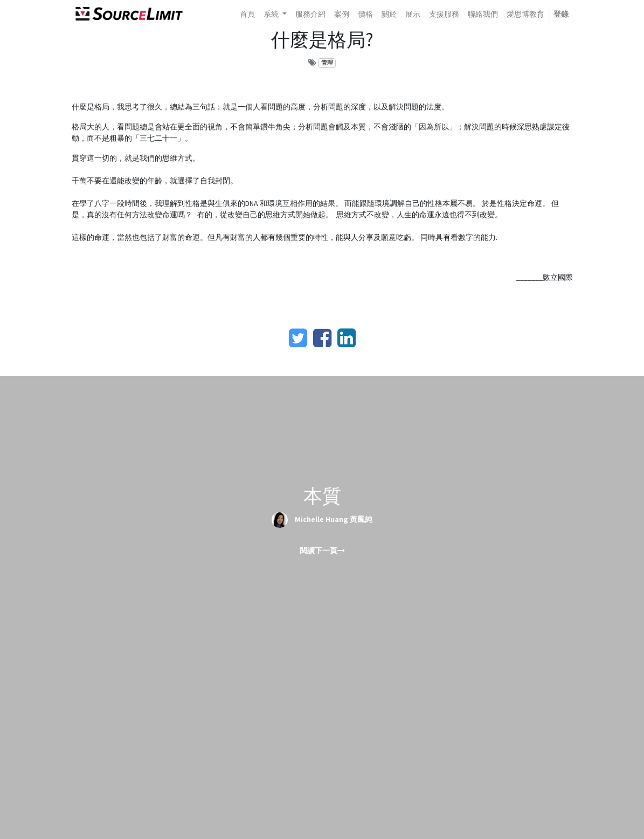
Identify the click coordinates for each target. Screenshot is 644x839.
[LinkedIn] (347, 338)
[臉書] (322, 338)
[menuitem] (247, 14)
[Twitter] (298, 338)
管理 (327, 63)
